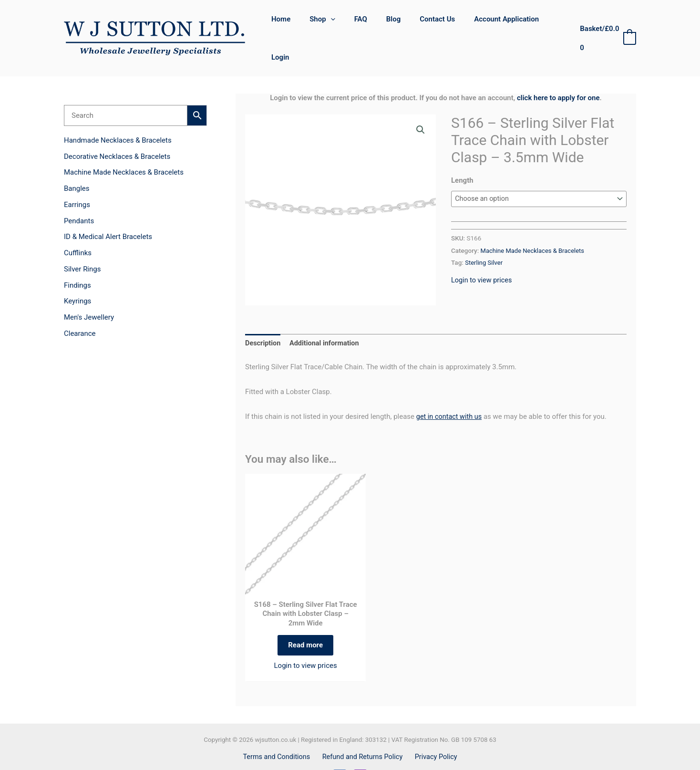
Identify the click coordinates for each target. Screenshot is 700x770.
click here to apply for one (558, 70)
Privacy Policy (434, 734)
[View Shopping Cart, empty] (606, 25)
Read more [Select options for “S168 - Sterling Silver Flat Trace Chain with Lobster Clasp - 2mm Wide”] (305, 620)
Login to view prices (483, 253)
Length (462, 153)
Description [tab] (263, 316)
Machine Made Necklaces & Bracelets (535, 223)
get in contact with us (450, 389)
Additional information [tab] (327, 316)
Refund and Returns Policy (363, 734)
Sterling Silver (484, 235)
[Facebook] (340, 753)
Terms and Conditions (279, 734)
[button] (338, 24)
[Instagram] (360, 753)
